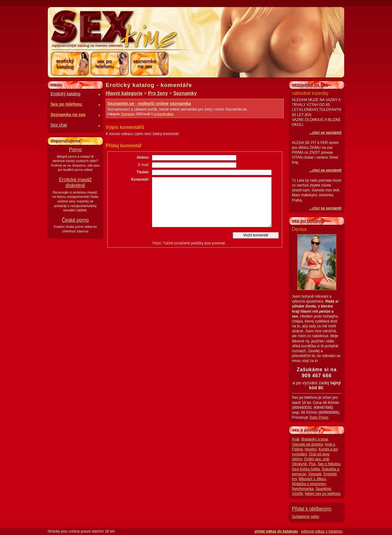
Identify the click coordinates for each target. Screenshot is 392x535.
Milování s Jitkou (312, 479)
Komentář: (140, 179)
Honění (311, 449)
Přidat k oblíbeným (312, 509)
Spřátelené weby (305, 517)
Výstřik (297, 494)
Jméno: (143, 157)
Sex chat (59, 125)
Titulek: (143, 172)
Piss (312, 464)
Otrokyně (299, 464)
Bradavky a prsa (315, 439)
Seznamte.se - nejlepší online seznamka (149, 104)
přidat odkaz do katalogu (276, 531)
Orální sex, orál (317, 459)
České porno (75, 220)
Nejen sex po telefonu (323, 494)
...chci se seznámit (325, 133)
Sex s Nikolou (329, 464)
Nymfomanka (303, 489)
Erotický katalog (65, 94)
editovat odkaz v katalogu (322, 531)
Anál (296, 439)
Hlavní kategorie (124, 93)
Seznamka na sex (68, 115)
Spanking (323, 489)
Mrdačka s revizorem (309, 484)
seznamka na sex (310, 85)
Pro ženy (158, 93)
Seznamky (185, 93)
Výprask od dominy (307, 444)
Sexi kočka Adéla (306, 469)
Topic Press (318, 417)
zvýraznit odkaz (164, 114)
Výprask (315, 474)
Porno (75, 150)
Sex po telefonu (66, 104)
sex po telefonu (308, 221)
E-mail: (144, 165)
